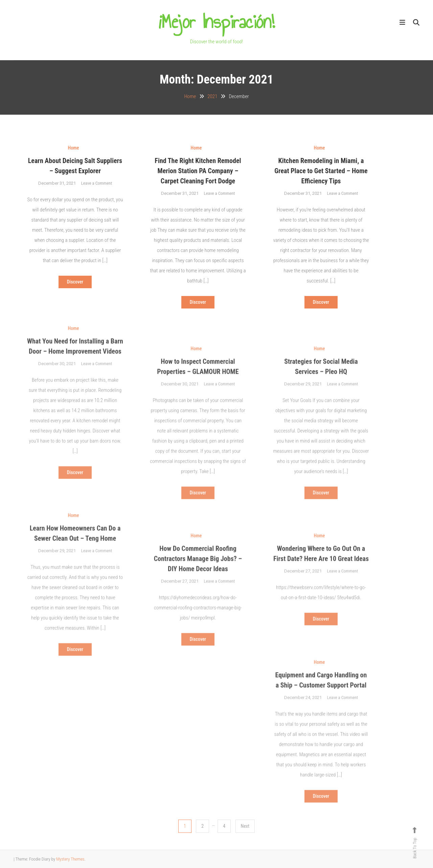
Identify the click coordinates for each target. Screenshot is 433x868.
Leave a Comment (97, 183)
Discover (75, 282)
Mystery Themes (70, 859)
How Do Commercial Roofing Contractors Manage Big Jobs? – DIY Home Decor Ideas (198, 569)
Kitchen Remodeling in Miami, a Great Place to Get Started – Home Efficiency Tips (321, 171)
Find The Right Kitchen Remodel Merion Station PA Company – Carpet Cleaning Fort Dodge (198, 171)
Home (74, 148)
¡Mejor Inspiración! (216, 22)
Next (245, 826)
